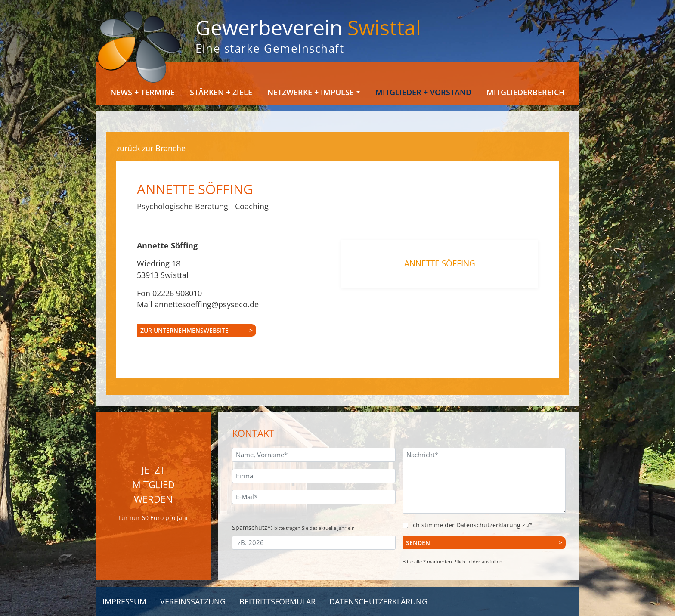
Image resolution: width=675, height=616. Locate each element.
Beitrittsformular (277, 601)
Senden (418, 543)
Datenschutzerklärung (488, 525)
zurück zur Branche (151, 148)
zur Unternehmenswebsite (184, 330)
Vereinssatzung (193, 601)
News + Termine (142, 92)
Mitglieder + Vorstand (423, 92)
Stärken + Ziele (221, 92)
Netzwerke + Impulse (311, 92)
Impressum (124, 601)
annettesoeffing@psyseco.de (207, 304)
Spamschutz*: (293, 528)
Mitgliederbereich (526, 92)
